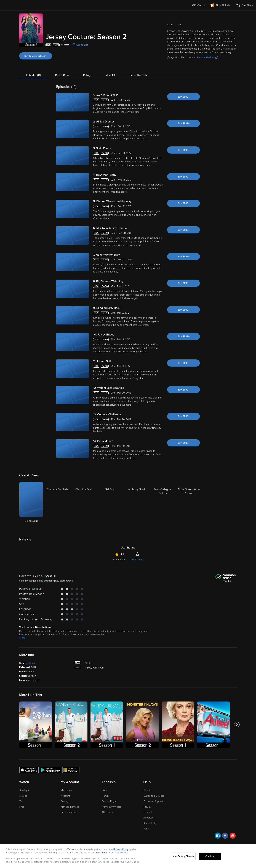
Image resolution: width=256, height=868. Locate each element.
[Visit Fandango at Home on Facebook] (225, 836)
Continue (210, 856)
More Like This (139, 75)
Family (106, 796)
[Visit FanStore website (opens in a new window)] (245, 5)
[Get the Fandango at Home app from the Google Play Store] (50, 770)
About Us (149, 790)
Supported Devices (154, 796)
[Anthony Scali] (136, 504)
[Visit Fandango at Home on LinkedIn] (218, 836)
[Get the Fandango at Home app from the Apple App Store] (29, 770)
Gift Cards (107, 812)
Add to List (82, 45)
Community (119, 560)
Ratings (87, 75)
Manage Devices (70, 807)
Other (32, 663)
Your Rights (102, 853)
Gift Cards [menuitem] (198, 5)
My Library (66, 790)
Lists (104, 790)
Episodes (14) (34, 75)
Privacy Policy (121, 849)
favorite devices (207, 57)
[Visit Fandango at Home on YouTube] (233, 836)
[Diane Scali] (31, 504)
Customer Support (153, 801)
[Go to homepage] (25, 5)
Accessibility (150, 823)
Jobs (146, 829)
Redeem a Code (70, 812)
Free (22, 807)
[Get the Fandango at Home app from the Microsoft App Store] (71, 770)
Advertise (149, 818)
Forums (147, 807)
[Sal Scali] (110, 504)
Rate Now (138, 560)
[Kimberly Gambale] (57, 504)
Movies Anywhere (112, 807)
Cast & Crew (62, 75)
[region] (128, 856)
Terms (71, 849)
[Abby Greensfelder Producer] (189, 504)
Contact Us (149, 812)
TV (21, 801)
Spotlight (24, 790)
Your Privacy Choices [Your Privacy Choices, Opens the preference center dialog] (183, 856)
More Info (111, 75)
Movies (23, 796)
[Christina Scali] (84, 504)
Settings (65, 801)
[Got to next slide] (237, 725)
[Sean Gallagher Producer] (163, 504)
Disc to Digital (110, 801)
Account (65, 796)
